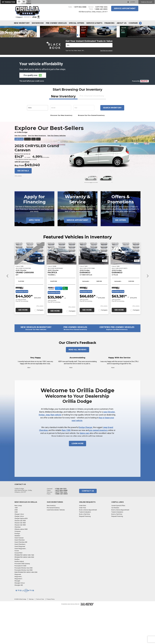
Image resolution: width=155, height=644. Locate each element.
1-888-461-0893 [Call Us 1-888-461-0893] (101, 9)
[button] (9, 2)
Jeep (48, 452)
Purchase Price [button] (22, 328)
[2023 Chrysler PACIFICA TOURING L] (62, 290)
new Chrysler (109, 449)
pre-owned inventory (98, 467)
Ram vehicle (56, 452)
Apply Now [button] (34, 257)
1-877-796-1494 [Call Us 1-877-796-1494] (101, 7)
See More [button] (23, 347)
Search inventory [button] (112, 145)
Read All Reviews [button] (77, 386)
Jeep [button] (38, 176)
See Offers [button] (121, 257)
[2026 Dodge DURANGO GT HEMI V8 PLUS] (94, 290)
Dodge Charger (86, 464)
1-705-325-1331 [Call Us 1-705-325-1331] (61, 525)
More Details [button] (25, 44)
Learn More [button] (77, 480)
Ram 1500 (66, 467)
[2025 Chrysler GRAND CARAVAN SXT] (29, 290)
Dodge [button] (27, 176)
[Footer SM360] (87, 641)
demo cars (85, 470)
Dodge (42, 452)
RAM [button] (33, 176)
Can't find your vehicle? (106, 87)
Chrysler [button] (19, 176)
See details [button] (23, 208)
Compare (40, 347)
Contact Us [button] (88, 528)
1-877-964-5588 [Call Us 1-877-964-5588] (80, 7)
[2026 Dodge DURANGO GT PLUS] (126, 290)
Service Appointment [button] (125, 8)
